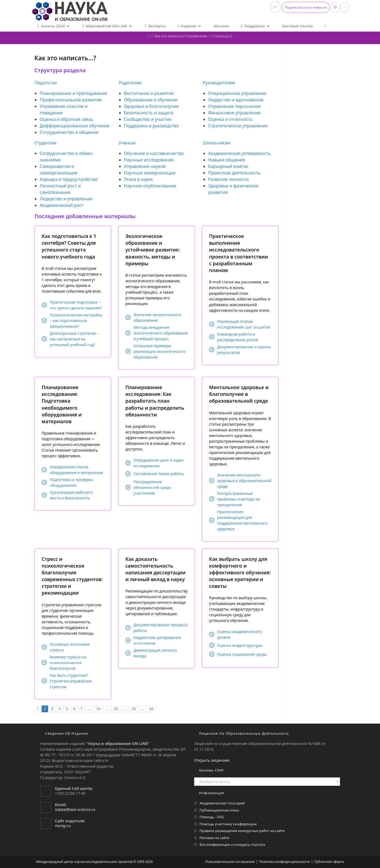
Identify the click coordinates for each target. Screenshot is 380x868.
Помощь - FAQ (212, 817)
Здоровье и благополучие (151, 106)
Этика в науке (138, 179)
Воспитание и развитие (149, 93)
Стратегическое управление (238, 126)
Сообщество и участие (148, 119)
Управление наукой (145, 166)
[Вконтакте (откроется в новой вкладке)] (335, 7)
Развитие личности (229, 179)
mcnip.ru (63, 826)
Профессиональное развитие (71, 100)
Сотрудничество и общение (69, 132)
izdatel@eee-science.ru (75, 809)
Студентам (45, 143)
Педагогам (46, 83)
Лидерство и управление (66, 199)
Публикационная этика (219, 810)
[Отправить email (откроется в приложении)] (344, 7)
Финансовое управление (235, 113)
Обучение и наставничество (154, 153)
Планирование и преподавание (73, 93)
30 (134, 709)
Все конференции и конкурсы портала (232, 844)
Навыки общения (227, 160)
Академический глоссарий (222, 803)
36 (151, 709)
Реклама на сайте (215, 838)
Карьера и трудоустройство (69, 179)
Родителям (130, 83)
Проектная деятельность (234, 173)
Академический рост (61, 205)
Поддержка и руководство (152, 126)
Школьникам (217, 143)
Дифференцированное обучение (75, 126)
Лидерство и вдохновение (236, 100)
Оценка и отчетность (231, 119)
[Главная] (149, 36)
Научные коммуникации (150, 173)
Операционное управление (237, 93)
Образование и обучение (151, 100)
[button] (306, 7)
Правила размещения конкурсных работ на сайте (242, 831)
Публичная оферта (329, 862)
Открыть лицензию (212, 760)
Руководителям (219, 83)
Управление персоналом (235, 106)
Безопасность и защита (149, 113)
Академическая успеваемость (240, 153)
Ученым (127, 143)
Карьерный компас (228, 166)
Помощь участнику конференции (228, 824)
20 (116, 709)
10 (98, 709)
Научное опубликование (150, 186)
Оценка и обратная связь (66, 119)
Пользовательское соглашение (230, 862)
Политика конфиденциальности (284, 862)
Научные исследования (149, 160)
